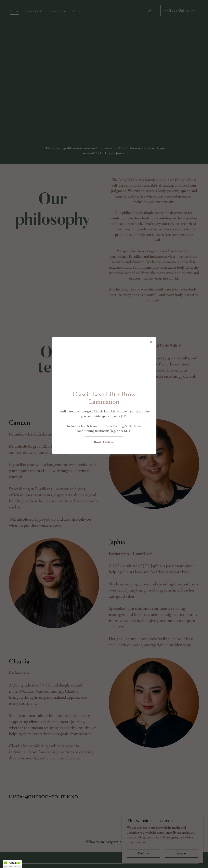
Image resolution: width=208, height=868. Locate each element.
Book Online (104, 442)
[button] (12, 864)
